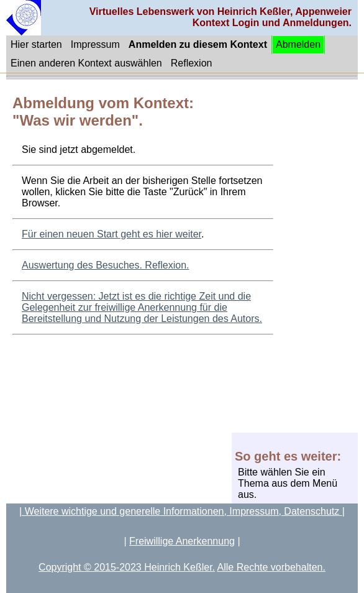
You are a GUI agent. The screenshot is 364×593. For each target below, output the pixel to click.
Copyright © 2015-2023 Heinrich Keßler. (127, 567)
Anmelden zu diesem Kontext (198, 44)
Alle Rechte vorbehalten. (271, 567)
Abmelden (298, 44)
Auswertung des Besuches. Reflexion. (105, 265)
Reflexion (192, 63)
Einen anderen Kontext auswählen (86, 63)
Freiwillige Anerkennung (182, 541)
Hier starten (36, 44)
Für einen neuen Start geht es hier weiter (111, 234)
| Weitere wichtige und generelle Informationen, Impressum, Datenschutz (181, 511)
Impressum (95, 44)
